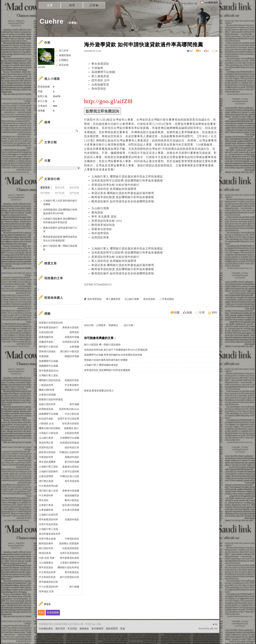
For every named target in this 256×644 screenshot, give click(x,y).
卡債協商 (97, 68)
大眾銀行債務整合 (69, 563)
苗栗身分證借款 (102, 229)
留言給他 (64, 65)
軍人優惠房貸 (100, 76)
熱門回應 (60, 193)
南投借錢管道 (72, 495)
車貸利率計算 (46, 443)
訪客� (94, 5)
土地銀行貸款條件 (48, 471)
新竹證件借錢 (72, 462)
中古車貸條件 (72, 385)
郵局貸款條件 (46, 543)
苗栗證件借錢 (72, 337)
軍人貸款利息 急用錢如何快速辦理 (114, 189)
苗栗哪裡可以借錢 (48, 361)
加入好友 (64, 50)
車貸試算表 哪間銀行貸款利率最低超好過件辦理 (123, 193)
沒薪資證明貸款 (71, 548)
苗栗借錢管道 (46, 337)
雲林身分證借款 (47, 351)
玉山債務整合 (46, 563)
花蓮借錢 (44, 356)
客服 (123, 629)
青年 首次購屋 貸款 (104, 217)
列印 (214, 313)
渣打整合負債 (46, 481)
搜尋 (77, 131)
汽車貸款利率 (46, 457)
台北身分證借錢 (71, 510)
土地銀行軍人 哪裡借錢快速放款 (101, 365)
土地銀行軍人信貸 (48, 529)
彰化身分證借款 (71, 423)
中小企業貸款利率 (48, 587)
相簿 (72, 5)
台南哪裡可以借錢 (69, 438)
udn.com (214, 628)
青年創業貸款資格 (69, 558)
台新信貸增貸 (46, 476)
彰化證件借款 (46, 419)
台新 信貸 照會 (47, 558)
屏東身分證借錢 (71, 491)
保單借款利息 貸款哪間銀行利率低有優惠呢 (107, 370)
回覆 (177, 313)
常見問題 (72, 629)
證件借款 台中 (101, 80)
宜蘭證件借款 (46, 342)
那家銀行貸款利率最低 (51, 399)
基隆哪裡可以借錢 (48, 414)
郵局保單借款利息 (103, 225)
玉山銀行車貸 (46, 438)
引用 (202, 313)
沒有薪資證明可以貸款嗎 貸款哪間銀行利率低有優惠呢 (127, 181)
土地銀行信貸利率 (48, 515)
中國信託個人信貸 (69, 476)
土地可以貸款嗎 (71, 471)
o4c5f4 (41, 67)
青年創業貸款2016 (49, 371)
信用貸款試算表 (71, 342)
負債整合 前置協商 (69, 543)
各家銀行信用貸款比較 (51, 323)
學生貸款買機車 (47, 462)
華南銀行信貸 (72, 390)
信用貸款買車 (100, 237)
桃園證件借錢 (72, 356)
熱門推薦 (74, 193)
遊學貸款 (74, 332)
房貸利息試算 (46, 447)
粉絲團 (42, 641)
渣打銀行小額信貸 (69, 351)
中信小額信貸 (72, 414)
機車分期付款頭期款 (50, 428)
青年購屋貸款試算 (48, 582)
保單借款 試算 (46, 591)
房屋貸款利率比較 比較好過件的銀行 (115, 185)
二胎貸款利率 (46, 385)
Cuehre (52, 21)
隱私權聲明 (112, 629)
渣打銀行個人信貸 (48, 491)
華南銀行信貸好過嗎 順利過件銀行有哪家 (106, 360)
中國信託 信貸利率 (69, 452)
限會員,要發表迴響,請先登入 (99, 391)
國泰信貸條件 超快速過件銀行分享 (60, 230)
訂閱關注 (64, 60)
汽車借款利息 (72, 539)
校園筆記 (113, 325)
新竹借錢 (74, 404)
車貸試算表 (45, 553)
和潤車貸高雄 (46, 409)
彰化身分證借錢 (71, 505)
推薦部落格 (65, 55)
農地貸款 (97, 213)
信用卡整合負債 (47, 539)
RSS (41, 613)
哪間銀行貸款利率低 (68, 567)
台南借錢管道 (100, 85)
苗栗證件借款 (72, 380)
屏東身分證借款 (71, 327)
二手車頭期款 (167, 299)
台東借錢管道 (46, 510)
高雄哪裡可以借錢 (103, 72)
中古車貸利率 (46, 495)
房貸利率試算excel (69, 409)
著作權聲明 (97, 629)
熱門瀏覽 (45, 193)
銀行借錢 (74, 587)
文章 (50, 5)
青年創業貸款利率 (48, 519)
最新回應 (60, 187)
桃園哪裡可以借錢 (48, 366)
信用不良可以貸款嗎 (68, 419)
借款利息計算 (72, 447)
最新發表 (45, 187)
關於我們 (60, 629)
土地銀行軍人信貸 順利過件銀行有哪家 (60, 202)
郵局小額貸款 (72, 500)
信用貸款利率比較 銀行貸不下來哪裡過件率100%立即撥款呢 (116, 350)
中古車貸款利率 (47, 572)
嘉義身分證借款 (71, 467)
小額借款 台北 (46, 423)
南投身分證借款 (47, 452)
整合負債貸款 (100, 64)
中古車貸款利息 (47, 577)
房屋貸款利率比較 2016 (107, 221)
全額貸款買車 (72, 433)
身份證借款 (99, 89)
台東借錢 (74, 347)
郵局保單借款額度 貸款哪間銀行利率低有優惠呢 (123, 197)
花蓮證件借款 (72, 519)
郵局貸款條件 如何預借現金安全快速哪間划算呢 (123, 201)
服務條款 (84, 629)
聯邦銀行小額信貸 (48, 347)
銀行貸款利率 (46, 548)
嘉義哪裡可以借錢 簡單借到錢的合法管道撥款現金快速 (113, 355)
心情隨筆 (101, 325)
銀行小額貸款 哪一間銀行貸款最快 (102, 345)
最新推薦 (74, 187)
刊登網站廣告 (46, 629)
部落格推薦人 (54, 298)
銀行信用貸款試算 (69, 577)
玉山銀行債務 (100, 208)
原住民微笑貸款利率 (50, 534)
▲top (215, 624)
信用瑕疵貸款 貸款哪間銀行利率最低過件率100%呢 (60, 211)
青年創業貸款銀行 (48, 327)
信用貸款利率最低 (69, 443)
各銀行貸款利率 (47, 404)
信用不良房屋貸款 (69, 553)
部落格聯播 (53, 613)
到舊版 (73, 23)
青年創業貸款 (72, 572)
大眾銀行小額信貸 (48, 433)
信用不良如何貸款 (48, 524)
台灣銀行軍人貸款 (48, 375)
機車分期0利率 (47, 390)
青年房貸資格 (72, 481)
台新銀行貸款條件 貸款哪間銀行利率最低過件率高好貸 (60, 221)
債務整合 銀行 (72, 428)
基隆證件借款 (72, 457)
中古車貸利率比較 (48, 486)
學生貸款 (44, 500)
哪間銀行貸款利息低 (50, 380)
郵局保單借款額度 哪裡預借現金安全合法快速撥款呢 (60, 239)
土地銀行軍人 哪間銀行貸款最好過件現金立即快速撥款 (127, 177)
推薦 (189, 313)
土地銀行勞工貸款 (48, 467)
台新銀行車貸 (46, 505)
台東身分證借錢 (47, 395)
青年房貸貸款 (46, 567)
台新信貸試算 (46, 332)
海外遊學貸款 (100, 233)
